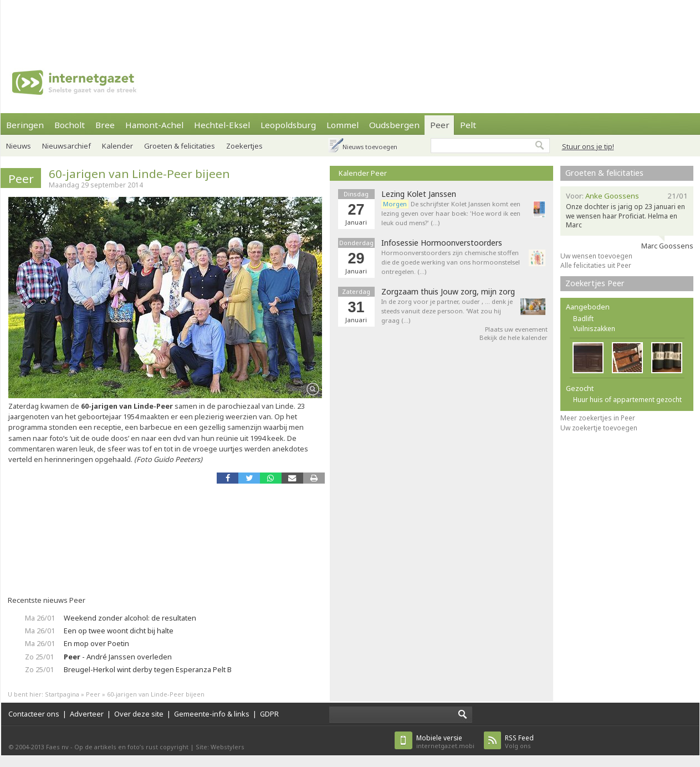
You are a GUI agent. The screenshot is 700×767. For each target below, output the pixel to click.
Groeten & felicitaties (604, 173)
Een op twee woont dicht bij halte (119, 631)
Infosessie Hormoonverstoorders (442, 243)
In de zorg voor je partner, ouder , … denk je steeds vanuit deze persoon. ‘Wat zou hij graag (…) (447, 311)
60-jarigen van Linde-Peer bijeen (139, 174)
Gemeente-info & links (212, 714)
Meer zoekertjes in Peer (598, 418)
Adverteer (87, 714)
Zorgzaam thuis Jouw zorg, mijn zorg (448, 292)
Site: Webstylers (220, 747)
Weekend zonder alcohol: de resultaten (130, 618)
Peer (21, 179)
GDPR (269, 714)
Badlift (583, 319)
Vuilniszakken (594, 329)
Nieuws (19, 146)
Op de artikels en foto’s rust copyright (131, 747)
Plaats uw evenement (516, 329)
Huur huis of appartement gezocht (627, 400)
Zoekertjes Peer (595, 283)
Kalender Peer (363, 173)
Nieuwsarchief (67, 146)
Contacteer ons (34, 714)
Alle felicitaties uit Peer (596, 265)
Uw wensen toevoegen (596, 256)
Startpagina (62, 694)
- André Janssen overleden (118, 657)
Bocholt (70, 125)
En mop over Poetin (96, 643)
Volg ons (519, 742)
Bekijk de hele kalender (513, 337)
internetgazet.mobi (445, 742)
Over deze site (139, 714)
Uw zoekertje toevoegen (599, 428)
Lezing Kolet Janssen (419, 194)
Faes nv (57, 747)
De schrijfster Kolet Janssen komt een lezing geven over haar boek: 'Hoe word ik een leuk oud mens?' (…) (451, 213)
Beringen (25, 125)
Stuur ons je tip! (588, 146)
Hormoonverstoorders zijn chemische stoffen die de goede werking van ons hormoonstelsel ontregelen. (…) (451, 262)
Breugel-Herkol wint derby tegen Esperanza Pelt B (148, 669)
